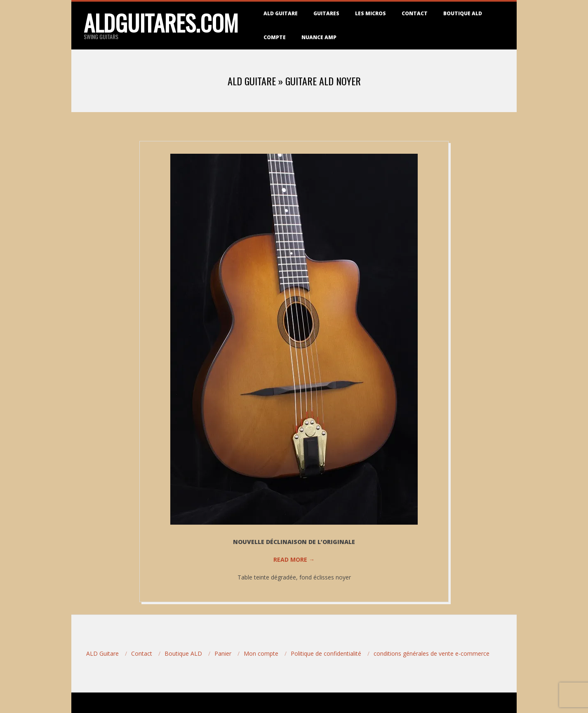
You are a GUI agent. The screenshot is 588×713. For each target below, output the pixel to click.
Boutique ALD (463, 13)
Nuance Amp (319, 37)
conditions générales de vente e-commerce (432, 653)
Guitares (326, 13)
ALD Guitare (281, 13)
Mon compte (261, 653)
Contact (415, 13)
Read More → (294, 559)
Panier (223, 653)
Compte (275, 37)
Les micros (370, 13)
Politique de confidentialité (326, 653)
